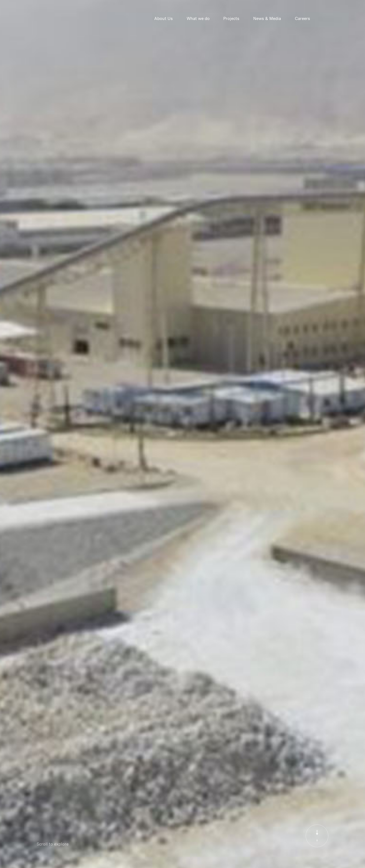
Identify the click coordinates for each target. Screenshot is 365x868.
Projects (231, 19)
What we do (198, 19)
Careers (302, 19)
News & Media (267, 19)
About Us (164, 19)
